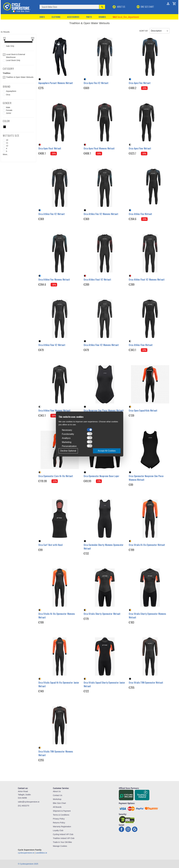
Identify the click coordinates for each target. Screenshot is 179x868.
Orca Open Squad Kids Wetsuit (143, 410)
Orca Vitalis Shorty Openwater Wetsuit (102, 614)
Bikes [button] (42, 17)
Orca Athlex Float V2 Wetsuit (97, 279)
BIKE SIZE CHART (145, 7)
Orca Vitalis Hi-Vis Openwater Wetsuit (147, 545)
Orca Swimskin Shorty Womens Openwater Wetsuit (104, 547)
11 (7, 143)
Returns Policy (59, 823)
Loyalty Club (58, 830)
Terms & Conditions (61, 815)
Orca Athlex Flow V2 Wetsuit (52, 345)
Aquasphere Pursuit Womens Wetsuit (56, 83)
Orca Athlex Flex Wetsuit (140, 214)
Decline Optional (68, 451)
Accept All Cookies (107, 451)
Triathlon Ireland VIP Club (64, 838)
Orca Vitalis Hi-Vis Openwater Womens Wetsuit (57, 616)
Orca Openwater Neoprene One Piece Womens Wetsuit (146, 478)
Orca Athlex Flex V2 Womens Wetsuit (101, 214)
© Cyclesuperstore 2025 (28, 864)
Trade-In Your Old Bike (62, 842)
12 (7, 146)
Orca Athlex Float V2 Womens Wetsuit (147, 279)
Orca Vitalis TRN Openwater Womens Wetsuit (56, 753)
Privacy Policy (59, 819)
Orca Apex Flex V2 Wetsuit (96, 83)
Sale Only (10, 46)
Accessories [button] (73, 17)
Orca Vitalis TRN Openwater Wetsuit (146, 682)
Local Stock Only (13, 60)
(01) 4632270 (24, 806)
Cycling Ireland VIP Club (63, 834)
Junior (9, 113)
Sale (126, 17)
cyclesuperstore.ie (26, 853)
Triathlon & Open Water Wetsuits (20, 77)
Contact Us (58, 795)
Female (9, 110)
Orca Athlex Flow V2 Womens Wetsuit (101, 345)
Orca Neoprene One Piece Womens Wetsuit (104, 410)
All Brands (57, 807)
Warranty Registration (62, 827)
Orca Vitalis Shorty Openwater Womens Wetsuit (147, 616)
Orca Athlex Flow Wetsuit (141, 345)
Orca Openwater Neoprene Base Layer (101, 476)
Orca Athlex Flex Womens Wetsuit (54, 279)
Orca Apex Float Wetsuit (50, 148)
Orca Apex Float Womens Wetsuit (99, 148)
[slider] (4, 42)
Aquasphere (11, 91)
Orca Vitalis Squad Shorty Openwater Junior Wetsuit (104, 684)
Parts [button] (89, 17)
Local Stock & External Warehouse (16, 56)
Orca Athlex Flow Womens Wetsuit (54, 410)
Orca (8, 95)
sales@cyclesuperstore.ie (29, 802)
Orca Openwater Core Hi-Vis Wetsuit (56, 476)
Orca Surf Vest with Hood (50, 545)
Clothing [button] (56, 17)
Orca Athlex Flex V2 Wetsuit (52, 214)
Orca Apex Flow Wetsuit (140, 148)
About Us (119, 7)
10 (7, 140)
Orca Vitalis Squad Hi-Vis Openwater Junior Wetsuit (59, 684)
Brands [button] (102, 17)
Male (8, 107)
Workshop (57, 799)
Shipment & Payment (62, 811)
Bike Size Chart (59, 803)
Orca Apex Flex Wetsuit (140, 83)
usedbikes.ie (41, 853)
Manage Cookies (60, 846)
